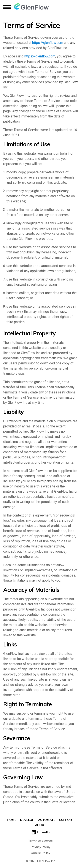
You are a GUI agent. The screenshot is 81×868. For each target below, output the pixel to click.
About (41, 825)
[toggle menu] (7, 7)
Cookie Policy (40, 853)
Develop (27, 820)
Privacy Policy (41, 847)
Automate (47, 820)
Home (12, 820)
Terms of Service (40, 841)
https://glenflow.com (48, 43)
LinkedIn (40, 832)
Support (67, 820)
